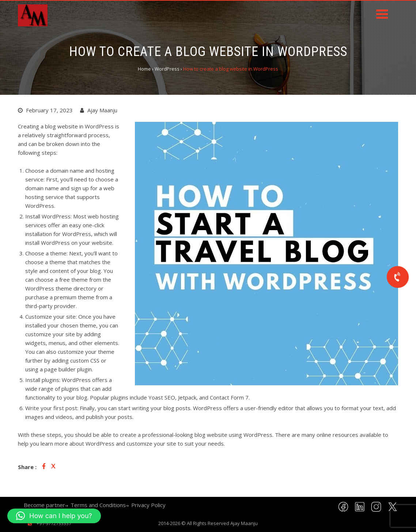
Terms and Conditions (98, 505)
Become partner (44, 505)
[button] (54, 516)
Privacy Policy (148, 505)
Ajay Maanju (244, 523)
